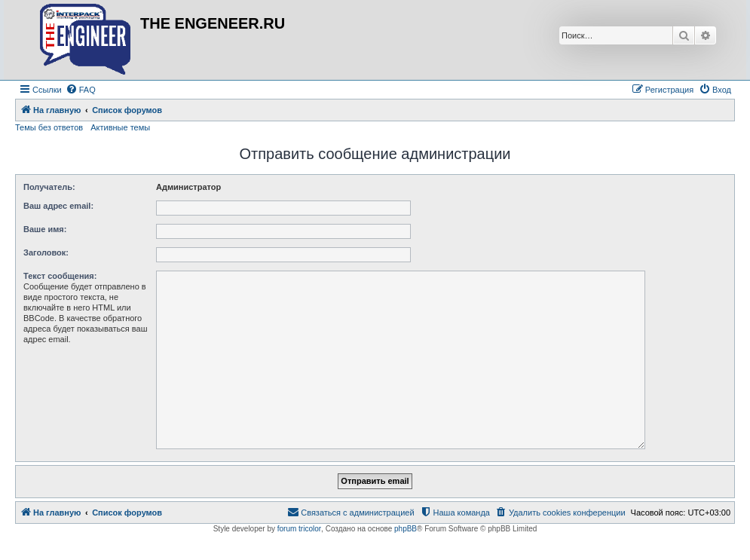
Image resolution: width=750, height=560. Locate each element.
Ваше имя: (45, 229)
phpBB (406, 529)
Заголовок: (46, 252)
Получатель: (49, 187)
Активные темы (120, 127)
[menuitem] (81, 90)
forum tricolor (299, 529)
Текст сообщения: (60, 276)
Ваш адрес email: (58, 206)
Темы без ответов (49, 127)
